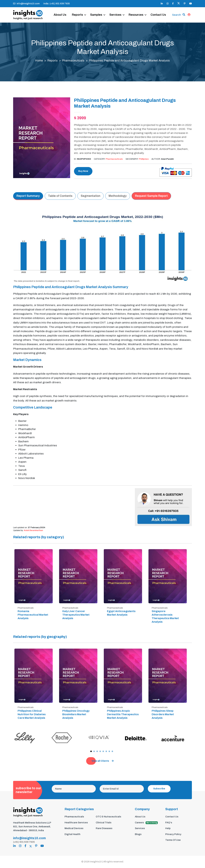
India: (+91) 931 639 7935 (57, 4)
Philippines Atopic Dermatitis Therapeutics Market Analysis (123, 715)
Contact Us (63, 19)
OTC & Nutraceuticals (108, 817)
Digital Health (72, 835)
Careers (146, 823)
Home (39, 61)
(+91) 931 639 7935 (24, 843)
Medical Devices (74, 829)
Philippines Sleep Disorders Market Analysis (163, 715)
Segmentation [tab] (90, 197)
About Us (62, 11)
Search (176, 13)
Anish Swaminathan (33, 531)
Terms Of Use (173, 841)
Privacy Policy (173, 835)
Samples (98, 11)
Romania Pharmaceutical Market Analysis (33, 616)
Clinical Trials (104, 823)
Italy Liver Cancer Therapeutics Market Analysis (76, 616)
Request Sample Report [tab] (151, 197)
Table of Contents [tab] (60, 197)
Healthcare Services (76, 823)
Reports (79, 11)
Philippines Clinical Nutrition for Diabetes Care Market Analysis (32, 715)
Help (168, 829)
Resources (138, 11)
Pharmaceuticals (74, 61)
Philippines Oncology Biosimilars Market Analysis (76, 715)
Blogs (138, 835)
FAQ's (169, 823)
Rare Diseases (104, 829)
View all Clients (103, 762)
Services (117, 11)
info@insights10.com (26, 4)
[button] (91, 752)
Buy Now (83, 172)
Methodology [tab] (118, 197)
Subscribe (159, 789)
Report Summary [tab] (28, 197)
